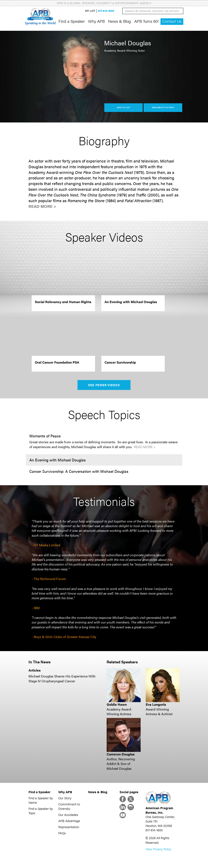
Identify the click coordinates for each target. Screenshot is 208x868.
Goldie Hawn (117, 704)
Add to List (124, 107)
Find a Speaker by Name (41, 800)
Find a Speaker (72, 21)
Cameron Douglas (121, 754)
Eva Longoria (156, 704)
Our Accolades (68, 815)
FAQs (62, 833)
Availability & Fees (163, 107)
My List (90, 11)
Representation (69, 827)
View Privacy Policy (158, 849)
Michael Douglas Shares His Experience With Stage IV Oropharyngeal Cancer (62, 678)
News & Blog (120, 21)
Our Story (65, 798)
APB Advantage (69, 821)
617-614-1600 (106, 11)
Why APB (96, 21)
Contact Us (172, 21)
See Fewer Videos (104, 385)
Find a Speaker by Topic (41, 811)
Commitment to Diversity (69, 806)
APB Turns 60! (147, 21)
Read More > (42, 206)
